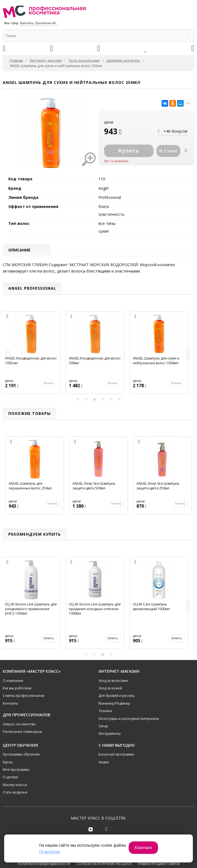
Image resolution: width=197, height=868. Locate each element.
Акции (104, 762)
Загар (103, 726)
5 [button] (111, 399)
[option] (35, 355)
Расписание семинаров (22, 732)
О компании (13, 681)
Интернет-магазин (46, 61)
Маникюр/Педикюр (114, 703)
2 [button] (86, 399)
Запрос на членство (19, 724)
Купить (53, 638)
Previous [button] (8, 355)
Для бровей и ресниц (116, 696)
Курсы (8, 762)
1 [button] (78, 399)
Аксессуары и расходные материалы (129, 719)
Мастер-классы (15, 785)
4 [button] (103, 399)
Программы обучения (21, 755)
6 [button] (119, 399)
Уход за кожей (110, 688)
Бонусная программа (116, 755)
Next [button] (189, 355)
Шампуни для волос (123, 61)
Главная (16, 61)
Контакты (10, 703)
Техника (105, 711)
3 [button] (94, 399)
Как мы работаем (17, 688)
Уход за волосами (84, 61)
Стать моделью (15, 793)
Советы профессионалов (23, 696)
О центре (10, 777)
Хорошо (143, 847)
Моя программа (16, 770)
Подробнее (50, 852)
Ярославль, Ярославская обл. (38, 23)
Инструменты (110, 734)
